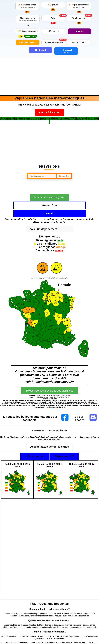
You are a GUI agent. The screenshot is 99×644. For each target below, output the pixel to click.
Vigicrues (53, 5)
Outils (62, 626)
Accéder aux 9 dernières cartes (49, 434)
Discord (40, 50)
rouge (59, 238)
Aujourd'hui (34, 201)
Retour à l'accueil (49, 112)
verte (60, 228)
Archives (80, 31)
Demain (65, 201)
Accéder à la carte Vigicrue (50, 193)
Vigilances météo (27, 6)
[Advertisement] (49, 76)
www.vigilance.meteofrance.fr (55, 394)
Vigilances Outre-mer (28, 31)
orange (61, 234)
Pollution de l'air (79, 18)
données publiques (33, 388)
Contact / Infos (79, 42)
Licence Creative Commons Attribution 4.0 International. (53, 383)
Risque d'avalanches (79, 6)
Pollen (53, 18)
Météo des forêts (28, 19)
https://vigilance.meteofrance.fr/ (13, 638)
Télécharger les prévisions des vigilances (49, 378)
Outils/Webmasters (28, 42)
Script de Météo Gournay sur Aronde (41, 384)
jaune (62, 231)
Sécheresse (54, 31)
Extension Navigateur (53, 42)
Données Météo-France (62, 384)
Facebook (66, 51)
